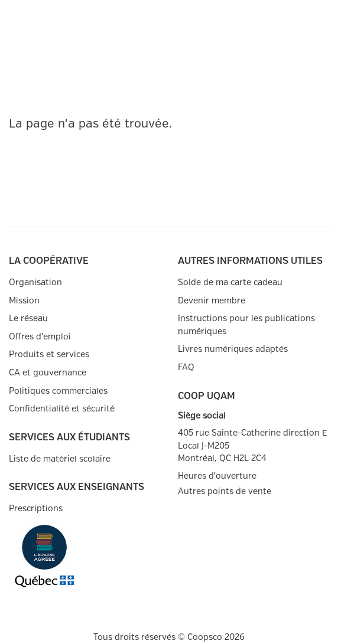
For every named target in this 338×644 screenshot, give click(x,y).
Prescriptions (36, 509)
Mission (24, 301)
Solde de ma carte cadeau (230, 282)
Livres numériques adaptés (233, 349)
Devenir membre (212, 301)
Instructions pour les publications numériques (246, 325)
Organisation (35, 282)
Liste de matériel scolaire (60, 459)
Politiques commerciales (58, 391)
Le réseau (28, 318)
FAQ (186, 367)
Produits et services (49, 354)
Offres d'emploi (40, 337)
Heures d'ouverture (217, 476)
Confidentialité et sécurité (62, 409)
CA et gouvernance (48, 373)
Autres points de (225, 492)
